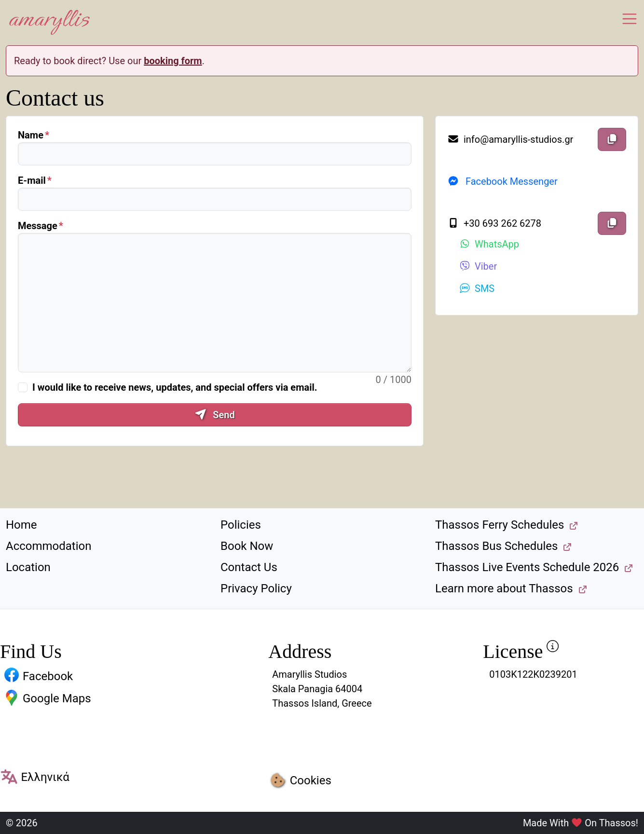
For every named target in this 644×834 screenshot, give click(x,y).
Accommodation (48, 546)
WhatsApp (489, 244)
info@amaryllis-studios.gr (510, 139)
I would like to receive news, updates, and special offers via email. (175, 387)
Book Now (247, 546)
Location (28, 567)
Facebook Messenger (502, 181)
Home (21, 525)
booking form (173, 61)
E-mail (32, 180)
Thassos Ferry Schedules (500, 525)
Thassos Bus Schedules (496, 546)
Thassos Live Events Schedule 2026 (527, 567)
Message (38, 226)
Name (31, 135)
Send (214, 415)
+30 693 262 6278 (494, 223)
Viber (478, 266)
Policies (241, 525)
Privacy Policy (256, 588)
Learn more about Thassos (504, 588)
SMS (477, 288)
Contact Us (249, 567)
